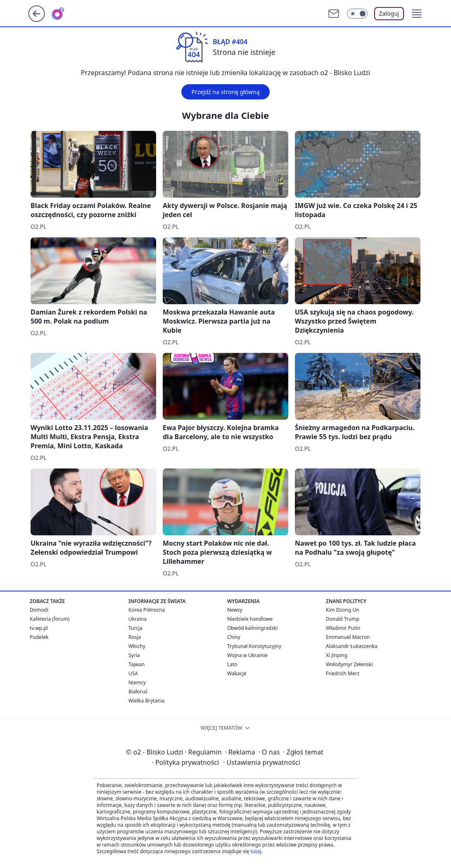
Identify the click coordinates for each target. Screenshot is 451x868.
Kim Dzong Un (343, 610)
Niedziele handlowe (250, 619)
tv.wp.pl (39, 628)
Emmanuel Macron (348, 637)
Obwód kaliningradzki (252, 628)
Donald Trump (343, 619)
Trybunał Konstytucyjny (254, 646)
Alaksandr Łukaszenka (352, 646)
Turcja (135, 628)
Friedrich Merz (343, 673)
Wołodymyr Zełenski (349, 664)
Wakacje (237, 673)
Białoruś (138, 692)
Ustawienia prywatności (261, 762)
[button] (417, 14)
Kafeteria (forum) (50, 619)
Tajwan (136, 664)
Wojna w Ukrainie (247, 655)
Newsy (235, 610)
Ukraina (138, 619)
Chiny (234, 637)
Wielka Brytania (147, 701)
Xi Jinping (337, 655)
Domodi (39, 610)
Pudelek (39, 637)
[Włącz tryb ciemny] (357, 14)
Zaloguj (389, 13)
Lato (232, 664)
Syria (134, 655)
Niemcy (137, 682)
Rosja (135, 637)
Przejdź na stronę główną (225, 92)
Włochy (137, 646)
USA (133, 673)
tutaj (256, 851)
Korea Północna (147, 610)
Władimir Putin (343, 628)
